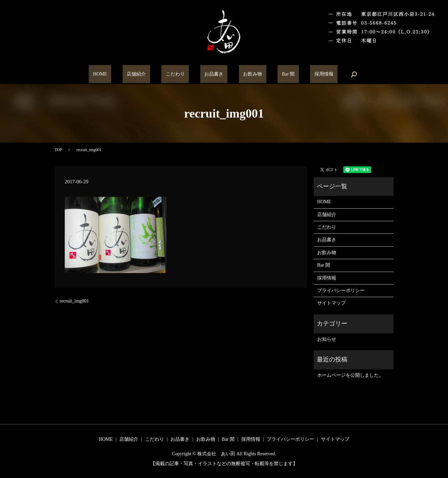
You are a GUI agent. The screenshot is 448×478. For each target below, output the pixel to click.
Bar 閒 (271, 74)
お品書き (214, 74)
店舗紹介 (153, 74)
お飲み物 (244, 74)
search (325, 74)
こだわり (183, 74)
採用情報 (299, 74)
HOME (125, 74)
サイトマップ (331, 303)
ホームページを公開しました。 (350, 375)
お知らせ (327, 339)
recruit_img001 (74, 301)
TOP (58, 150)
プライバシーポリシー (341, 290)
